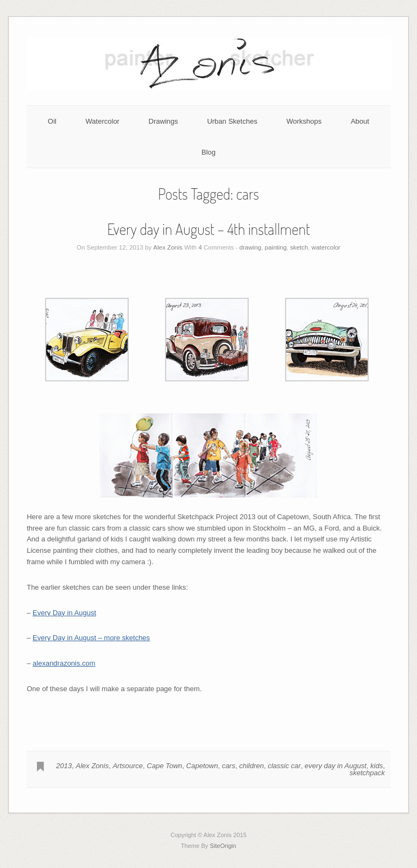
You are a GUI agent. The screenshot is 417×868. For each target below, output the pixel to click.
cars (229, 766)
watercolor (326, 247)
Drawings (163, 121)
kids (377, 766)
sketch (299, 247)
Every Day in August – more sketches (91, 638)
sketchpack (367, 773)
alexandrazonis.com (64, 663)
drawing (250, 247)
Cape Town (164, 766)
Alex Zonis (168, 247)
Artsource (128, 766)
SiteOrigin (223, 846)
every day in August (336, 766)
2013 (64, 766)
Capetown (202, 766)
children (251, 766)
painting (276, 247)
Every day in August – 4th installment (208, 229)
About (360, 121)
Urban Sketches (232, 121)
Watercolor (103, 121)
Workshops (304, 121)
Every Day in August (64, 613)
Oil (52, 121)
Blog (208, 152)
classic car (284, 766)
